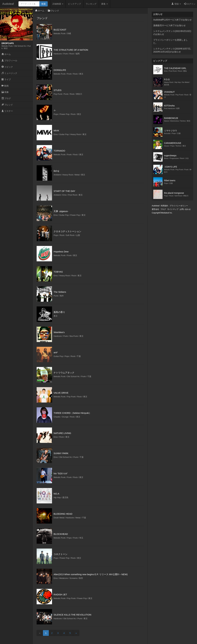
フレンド (7, 105)
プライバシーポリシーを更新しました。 (171, 41)
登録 (176, 4)
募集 (105, 4)
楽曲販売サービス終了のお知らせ (169, 25)
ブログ (6, 98)
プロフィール (9, 61)
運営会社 (155, 209)
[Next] (76, 633)
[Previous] (40, 633)
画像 (5, 92)
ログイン (190, 4)
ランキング (91, 4)
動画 (5, 86)
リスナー (7, 111)
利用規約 (164, 206)
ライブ (6, 79)
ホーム (6, 54)
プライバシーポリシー (179, 206)
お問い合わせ (185, 209)
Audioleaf (8, 4)
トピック (7, 67)
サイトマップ (173, 209)
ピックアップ (74, 4)
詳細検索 (58, 4)
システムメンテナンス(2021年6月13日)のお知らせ (172, 33)
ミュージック (9, 73)
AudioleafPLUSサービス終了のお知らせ (172, 20)
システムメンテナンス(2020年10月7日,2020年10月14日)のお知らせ (172, 50)
